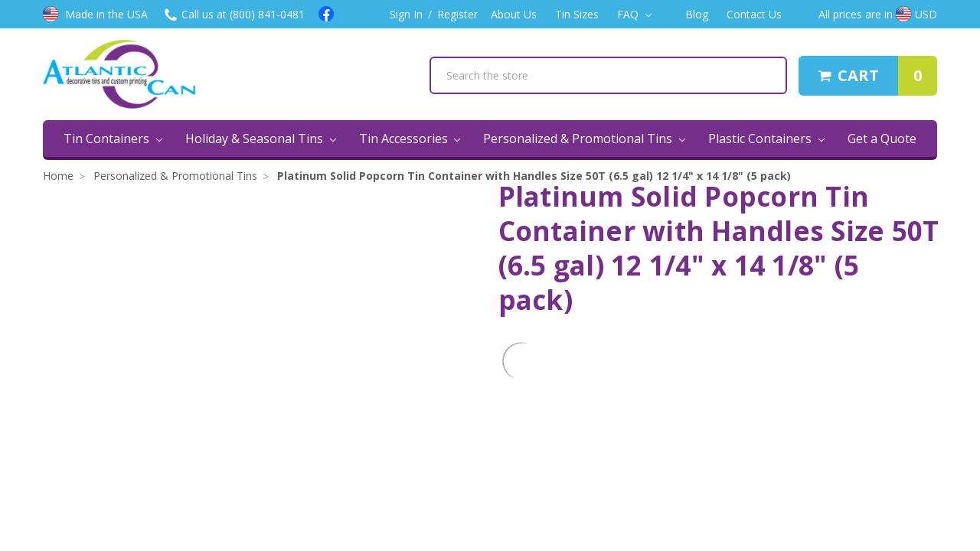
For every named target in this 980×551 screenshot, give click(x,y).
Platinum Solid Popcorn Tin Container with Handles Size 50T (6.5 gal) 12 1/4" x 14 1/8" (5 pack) (534, 176)
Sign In (406, 14)
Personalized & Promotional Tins (584, 139)
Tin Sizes (577, 14)
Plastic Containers (766, 139)
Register (457, 14)
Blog (697, 14)
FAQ (634, 14)
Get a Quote (882, 139)
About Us (514, 14)
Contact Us (754, 14)
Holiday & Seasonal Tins (261, 139)
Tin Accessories (410, 139)
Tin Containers (113, 139)
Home (58, 176)
